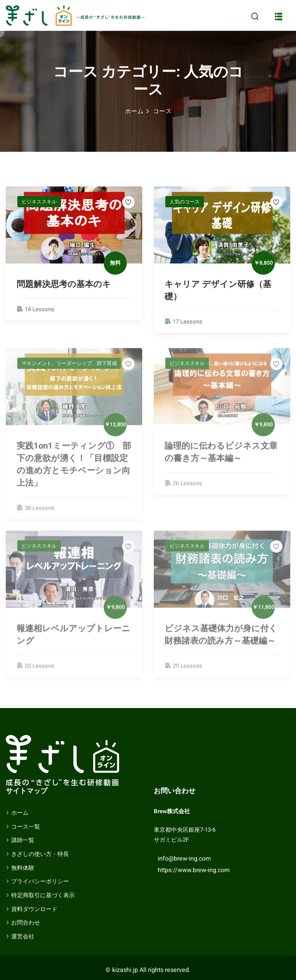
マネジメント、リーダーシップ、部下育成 (69, 367)
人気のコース (185, 202)
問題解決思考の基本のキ (68, 284)
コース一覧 (26, 827)
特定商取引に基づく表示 (43, 895)
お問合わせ (26, 923)
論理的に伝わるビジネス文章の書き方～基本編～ (221, 456)
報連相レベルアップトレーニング (73, 639)
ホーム (134, 111)
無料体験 (23, 868)
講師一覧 (23, 840)
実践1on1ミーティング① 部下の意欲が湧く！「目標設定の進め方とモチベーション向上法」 (74, 468)
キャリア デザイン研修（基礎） (218, 290)
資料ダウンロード (34, 909)
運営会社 (23, 936)
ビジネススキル (39, 202)
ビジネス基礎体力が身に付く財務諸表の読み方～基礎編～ (221, 639)
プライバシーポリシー (40, 881)
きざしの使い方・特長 (40, 854)
